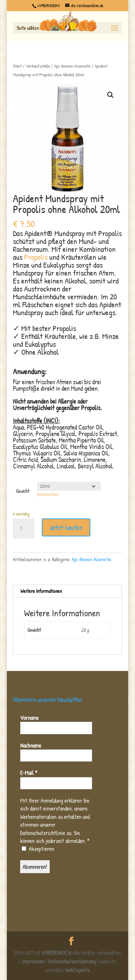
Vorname (29, 718)
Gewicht (23, 491)
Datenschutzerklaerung (72, 961)
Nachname (31, 745)
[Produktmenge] (24, 528)
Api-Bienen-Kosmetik (72, 66)
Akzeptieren (38, 849)
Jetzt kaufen (66, 527)
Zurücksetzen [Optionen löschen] (48, 494)
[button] (111, 95)
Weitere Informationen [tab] (41, 591)
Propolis (36, 257)
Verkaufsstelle (38, 66)
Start (17, 66)
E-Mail (29, 773)
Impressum (33, 961)
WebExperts (77, 970)
